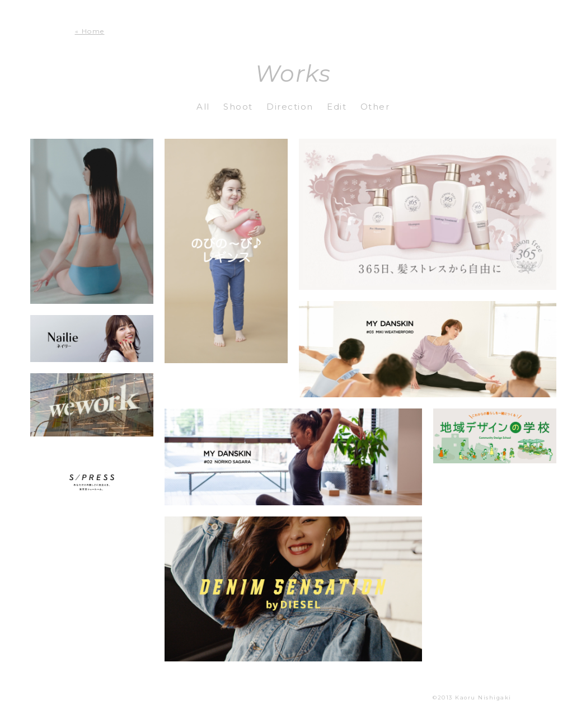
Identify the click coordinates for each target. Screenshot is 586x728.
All (203, 107)
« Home (90, 31)
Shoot (238, 107)
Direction (290, 107)
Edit (337, 107)
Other (375, 107)
